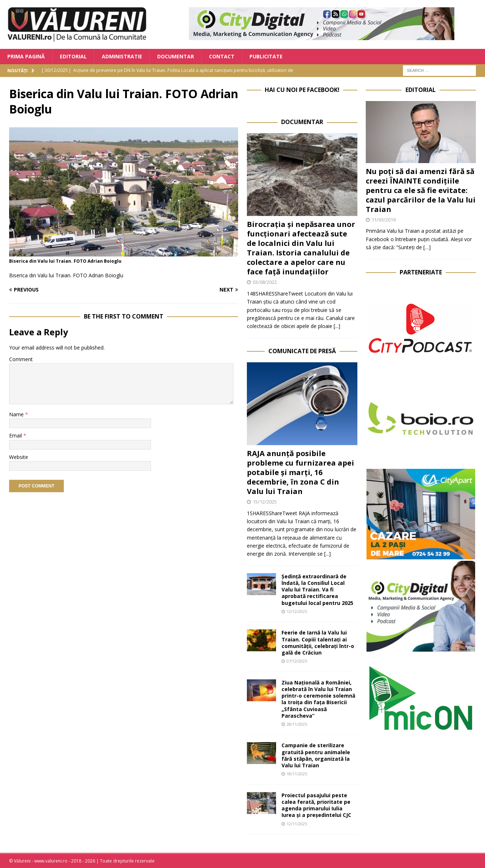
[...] (337, 326)
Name (17, 414)
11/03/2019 (384, 220)
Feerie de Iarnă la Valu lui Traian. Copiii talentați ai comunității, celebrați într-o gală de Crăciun (318, 643)
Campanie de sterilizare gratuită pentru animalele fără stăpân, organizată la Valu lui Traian (316, 755)
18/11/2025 (297, 774)
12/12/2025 (297, 611)
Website (19, 457)
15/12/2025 (265, 502)
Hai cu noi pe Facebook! (302, 90)
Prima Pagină (26, 56)
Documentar (176, 56)
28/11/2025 (297, 724)
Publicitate (266, 56)
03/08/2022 (265, 282)
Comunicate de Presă (302, 351)
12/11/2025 (297, 824)
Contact (222, 56)
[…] (427, 247)
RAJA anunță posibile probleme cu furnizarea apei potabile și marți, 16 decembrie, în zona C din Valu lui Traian (300, 472)
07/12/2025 (297, 661)
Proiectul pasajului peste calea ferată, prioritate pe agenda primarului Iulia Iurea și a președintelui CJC (316, 805)
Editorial (73, 56)
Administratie (122, 56)
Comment (21, 359)
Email (16, 435)
